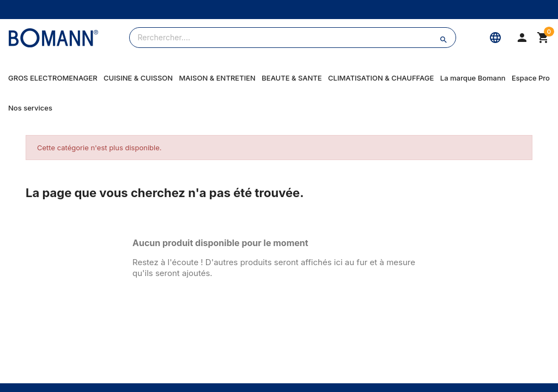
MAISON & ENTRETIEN (217, 78)
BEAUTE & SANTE (292, 78)
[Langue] (495, 38)
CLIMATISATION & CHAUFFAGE (381, 78)
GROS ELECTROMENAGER (53, 78)
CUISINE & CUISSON (138, 78)
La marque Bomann (473, 78)
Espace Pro (531, 78)
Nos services (30, 108)
